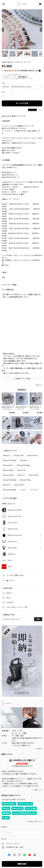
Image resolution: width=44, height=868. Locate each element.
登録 (38, 619)
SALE (10, 567)
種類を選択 (22, 864)
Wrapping (11, 554)
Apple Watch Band (15, 510)
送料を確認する (23, 77)
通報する (39, 385)
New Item (11, 504)
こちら (14, 745)
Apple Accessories (15, 535)
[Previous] (3, 30)
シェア (40, 110)
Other (10, 560)
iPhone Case (12, 523)
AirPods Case (13, 529)
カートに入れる (22, 103)
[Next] (41, 30)
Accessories (12, 541)
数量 (3, 92)
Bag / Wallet (12, 548)
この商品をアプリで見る (22, 379)
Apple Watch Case (15, 516)
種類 (3, 83)
